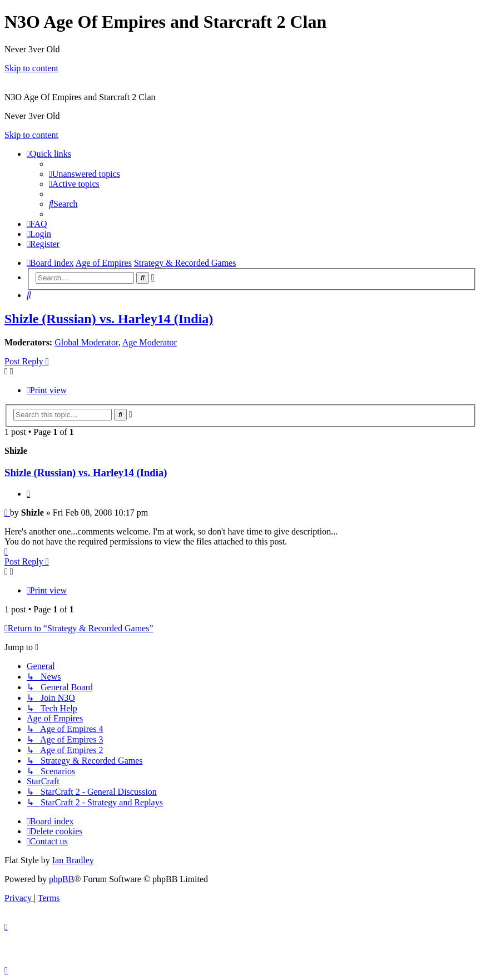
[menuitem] (85, 174)
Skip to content (31, 68)
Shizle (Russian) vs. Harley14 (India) (109, 319)
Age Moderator (150, 342)
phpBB (61, 879)
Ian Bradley (73, 860)
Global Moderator (86, 342)
